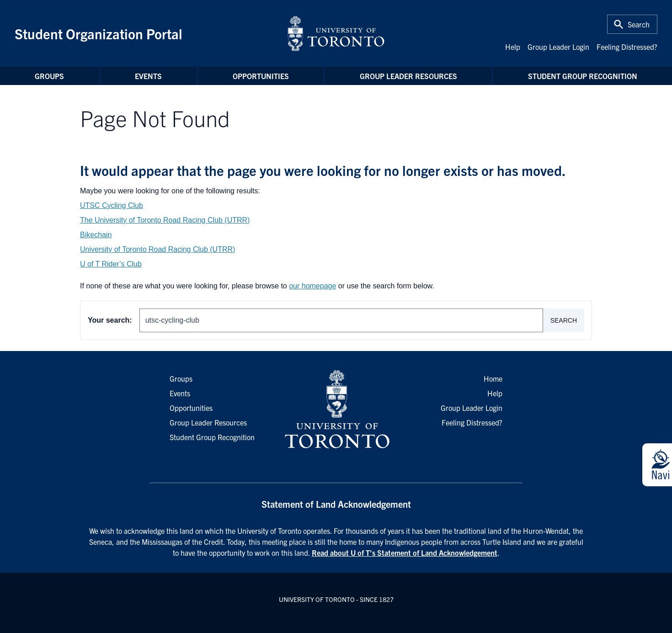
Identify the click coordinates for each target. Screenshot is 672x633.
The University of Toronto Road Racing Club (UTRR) (165, 220)
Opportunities (261, 76)
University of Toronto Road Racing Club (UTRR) (157, 249)
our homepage (312, 286)
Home (493, 378)
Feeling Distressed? (627, 47)
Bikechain (96, 235)
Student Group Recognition (583, 76)
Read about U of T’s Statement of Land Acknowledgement (405, 553)
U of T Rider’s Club (111, 264)
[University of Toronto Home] (336, 33)
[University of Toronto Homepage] (336, 410)
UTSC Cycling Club (112, 205)
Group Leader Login (558, 47)
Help (513, 47)
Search (564, 320)
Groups (49, 76)
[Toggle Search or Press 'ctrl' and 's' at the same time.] (632, 24)
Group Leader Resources (408, 76)
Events (148, 76)
